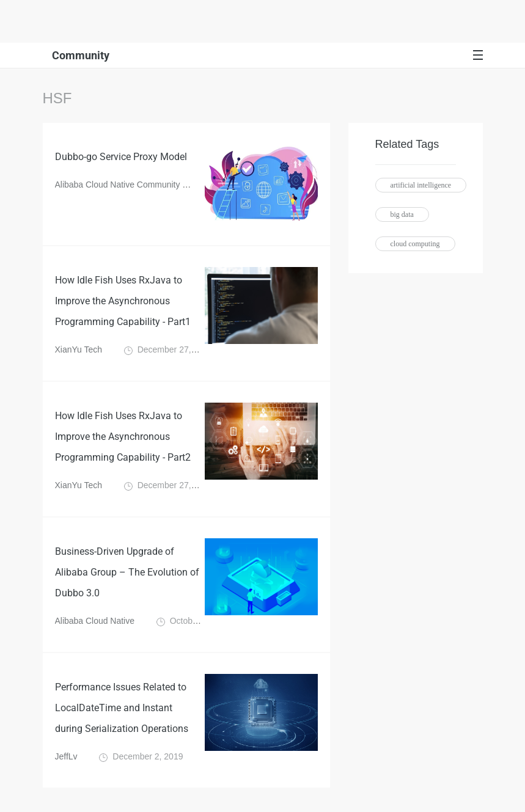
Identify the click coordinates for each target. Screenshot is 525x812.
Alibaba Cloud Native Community (118, 185)
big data (402, 214)
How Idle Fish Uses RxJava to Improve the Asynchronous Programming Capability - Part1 (123, 301)
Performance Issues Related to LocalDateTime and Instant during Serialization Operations (122, 708)
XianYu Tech (79, 349)
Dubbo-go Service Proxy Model (121, 157)
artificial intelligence (421, 185)
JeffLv (66, 756)
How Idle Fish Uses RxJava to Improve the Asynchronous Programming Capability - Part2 (123, 437)
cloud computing (415, 244)
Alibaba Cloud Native (95, 621)
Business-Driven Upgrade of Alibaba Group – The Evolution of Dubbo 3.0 (127, 572)
